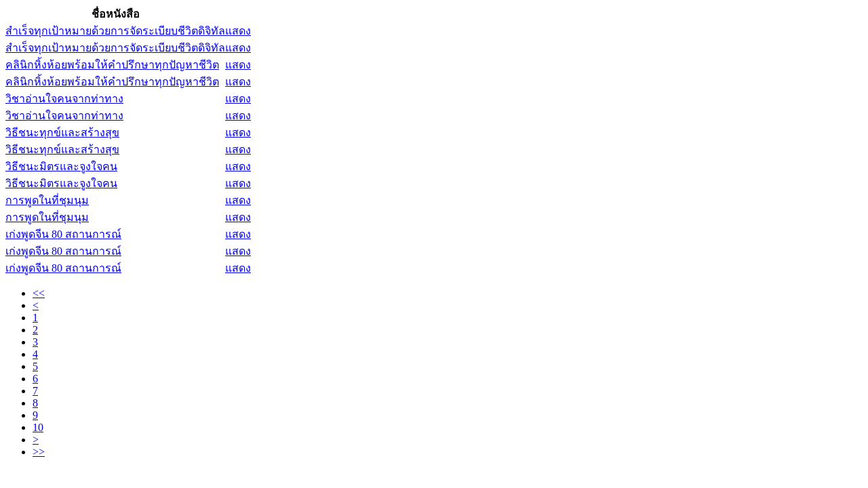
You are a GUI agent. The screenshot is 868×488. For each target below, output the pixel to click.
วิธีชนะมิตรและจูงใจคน (61, 166)
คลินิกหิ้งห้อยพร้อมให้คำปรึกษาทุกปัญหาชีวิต (112, 65)
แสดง (238, 31)
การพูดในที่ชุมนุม (47, 200)
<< (39, 293)
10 (38, 427)
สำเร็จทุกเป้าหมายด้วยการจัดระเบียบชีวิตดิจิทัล (115, 31)
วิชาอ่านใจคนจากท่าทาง (64, 99)
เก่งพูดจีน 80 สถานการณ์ (63, 234)
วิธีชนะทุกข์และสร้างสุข (62, 133)
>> (39, 452)
